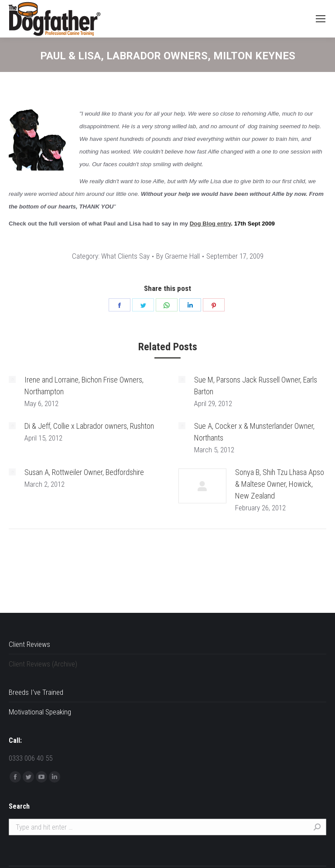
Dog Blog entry (210, 224)
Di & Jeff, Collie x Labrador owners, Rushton (89, 426)
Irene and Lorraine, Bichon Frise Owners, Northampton (84, 386)
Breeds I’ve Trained (36, 692)
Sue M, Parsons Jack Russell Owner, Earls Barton (256, 386)
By (178, 256)
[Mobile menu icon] (321, 19)
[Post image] (12, 379)
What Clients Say (125, 256)
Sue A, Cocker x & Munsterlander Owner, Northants (254, 432)
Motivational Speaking (40, 712)
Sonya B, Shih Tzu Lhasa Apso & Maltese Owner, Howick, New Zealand (280, 484)
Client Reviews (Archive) (43, 664)
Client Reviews (29, 644)
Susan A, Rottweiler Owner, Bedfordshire (84, 472)
